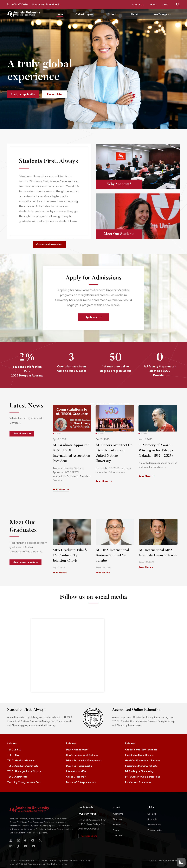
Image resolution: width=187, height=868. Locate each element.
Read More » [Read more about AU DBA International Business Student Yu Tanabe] (103, 573)
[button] (23, 94)
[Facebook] (33, 840)
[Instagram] (11, 846)
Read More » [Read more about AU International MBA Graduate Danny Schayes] (146, 567)
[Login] (11, 840)
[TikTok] (18, 846)
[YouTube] (26, 846)
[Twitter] (40, 840)
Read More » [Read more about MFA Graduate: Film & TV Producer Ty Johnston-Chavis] (60, 573)
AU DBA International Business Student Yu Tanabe (112, 555)
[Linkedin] (33, 846)
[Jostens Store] (18, 840)
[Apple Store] (25, 840)
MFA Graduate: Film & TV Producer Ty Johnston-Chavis (70, 555)
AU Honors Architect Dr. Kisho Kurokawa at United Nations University (114, 457)
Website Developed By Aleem (163, 860)
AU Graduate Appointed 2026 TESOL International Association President (71, 457)
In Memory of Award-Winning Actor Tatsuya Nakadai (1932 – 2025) (156, 455)
